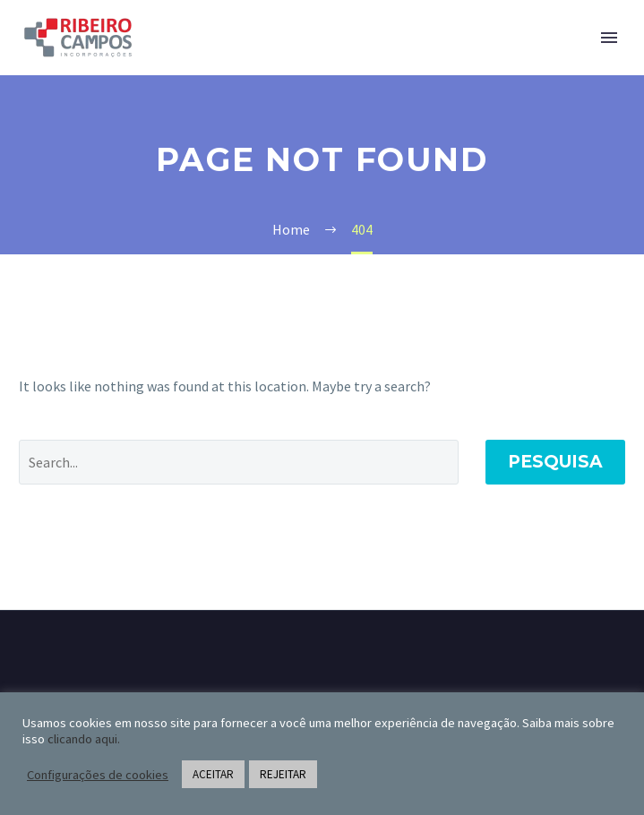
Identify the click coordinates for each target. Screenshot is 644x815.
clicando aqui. (84, 739)
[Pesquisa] (239, 462)
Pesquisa (555, 462)
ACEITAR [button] (213, 774)
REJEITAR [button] (283, 774)
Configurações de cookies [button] (98, 775)
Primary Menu (609, 38)
